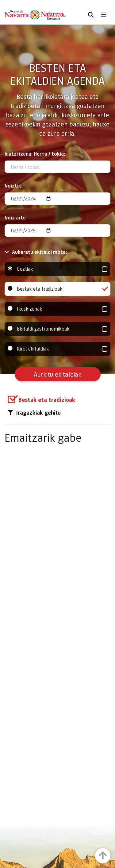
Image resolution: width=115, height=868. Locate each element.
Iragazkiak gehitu (34, 413)
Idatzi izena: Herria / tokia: (35, 154)
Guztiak (57, 269)
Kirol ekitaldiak (57, 349)
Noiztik (13, 186)
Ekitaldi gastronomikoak (57, 329)
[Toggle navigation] (103, 15)
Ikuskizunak (57, 309)
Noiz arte (15, 217)
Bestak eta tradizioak (57, 289)
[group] (57, 269)
